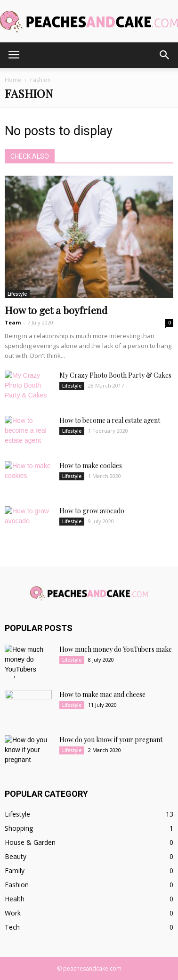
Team (13, 322)
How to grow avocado (92, 511)
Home (13, 80)
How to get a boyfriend (56, 310)
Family (15, 871)
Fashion (17, 885)
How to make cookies (91, 466)
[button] (165, 55)
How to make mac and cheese (102, 694)
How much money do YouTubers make (116, 649)
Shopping (19, 828)
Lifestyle (17, 294)
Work (13, 913)
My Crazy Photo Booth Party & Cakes (115, 375)
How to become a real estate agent (110, 420)
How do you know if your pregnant (111, 740)
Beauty (16, 856)
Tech (12, 927)
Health (15, 899)
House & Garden (30, 842)
